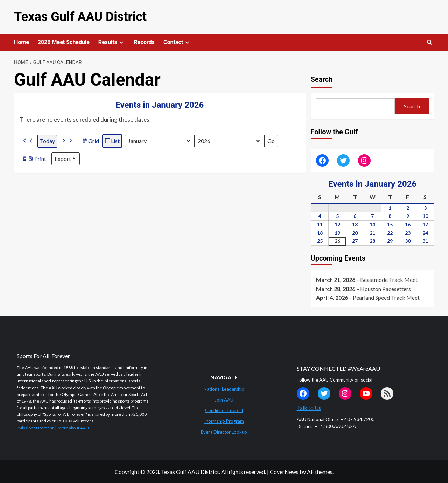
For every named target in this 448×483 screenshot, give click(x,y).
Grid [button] (90, 142)
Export (66, 159)
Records (144, 42)
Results (112, 42)
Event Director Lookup (224, 432)
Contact (177, 42)
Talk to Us (309, 408)
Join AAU (224, 400)
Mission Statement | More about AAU (54, 428)
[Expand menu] (121, 42)
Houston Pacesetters (386, 289)
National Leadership (224, 389)
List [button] (112, 142)
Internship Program (224, 421)
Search (322, 79)
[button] (28, 141)
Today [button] (47, 141)
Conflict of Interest (224, 410)
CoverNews (284, 472)
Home (22, 42)
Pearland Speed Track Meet (386, 297)
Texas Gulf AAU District (80, 17)
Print (34, 159)
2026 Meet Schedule (64, 42)
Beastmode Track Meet (389, 280)
